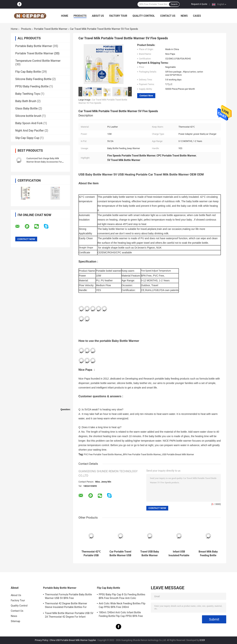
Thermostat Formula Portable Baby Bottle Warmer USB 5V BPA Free (68, 596)
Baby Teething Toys (28, 94)
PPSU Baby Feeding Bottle (32, 86)
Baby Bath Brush (26, 101)
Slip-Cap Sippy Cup (27, 138)
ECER (202, 640)
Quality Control (144, 16)
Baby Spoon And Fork (29, 123)
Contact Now (146, 96)
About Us (98, 16)
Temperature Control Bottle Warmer (38, 61)
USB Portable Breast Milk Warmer (178, 455)
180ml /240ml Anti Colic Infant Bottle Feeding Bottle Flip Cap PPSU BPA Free (121, 614)
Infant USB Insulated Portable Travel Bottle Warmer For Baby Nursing (179, 554)
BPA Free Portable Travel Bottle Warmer (142, 455)
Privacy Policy (41, 640)
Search (174, 4)
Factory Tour (118, 16)
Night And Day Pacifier (30, 131)
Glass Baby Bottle (26, 108)
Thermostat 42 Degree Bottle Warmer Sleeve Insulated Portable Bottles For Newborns (66, 606)
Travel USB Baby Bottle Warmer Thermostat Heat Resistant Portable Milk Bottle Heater (150, 554)
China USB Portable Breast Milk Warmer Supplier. (73, 640)
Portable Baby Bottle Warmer (34, 46)
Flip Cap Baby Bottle (28, 72)
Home (65, 16)
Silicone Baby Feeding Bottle (33, 79)
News (184, 16)
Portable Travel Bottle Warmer (51, 29)
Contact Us (168, 16)
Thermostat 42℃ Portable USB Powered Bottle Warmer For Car (91, 554)
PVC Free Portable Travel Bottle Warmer (103, 455)
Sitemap (15, 621)
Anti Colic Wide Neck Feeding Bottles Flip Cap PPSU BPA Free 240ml (122, 605)
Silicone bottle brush (28, 116)
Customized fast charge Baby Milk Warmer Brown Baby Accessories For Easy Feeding (44, 162)
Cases (197, 16)
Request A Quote (199, 4)
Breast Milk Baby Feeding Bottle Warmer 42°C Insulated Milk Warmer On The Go (208, 554)
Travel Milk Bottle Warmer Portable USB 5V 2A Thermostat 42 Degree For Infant (69, 615)
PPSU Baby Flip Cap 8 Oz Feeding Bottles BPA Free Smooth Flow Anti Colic (122, 596)
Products (80, 16)
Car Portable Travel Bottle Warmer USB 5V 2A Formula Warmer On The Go (120, 554)
